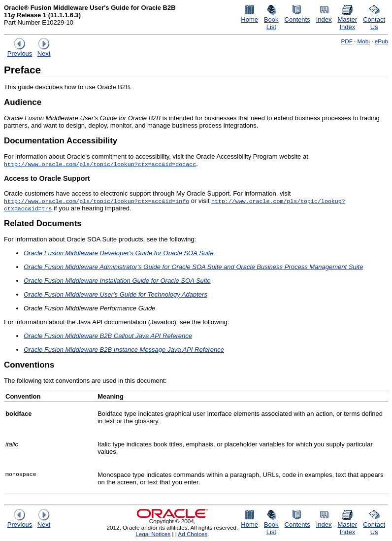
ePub (381, 41)
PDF (346, 41)
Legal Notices (153, 534)
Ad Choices (193, 534)
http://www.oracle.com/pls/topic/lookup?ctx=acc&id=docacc (100, 164)
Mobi (364, 41)
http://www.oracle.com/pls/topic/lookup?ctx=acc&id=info (97, 201)
